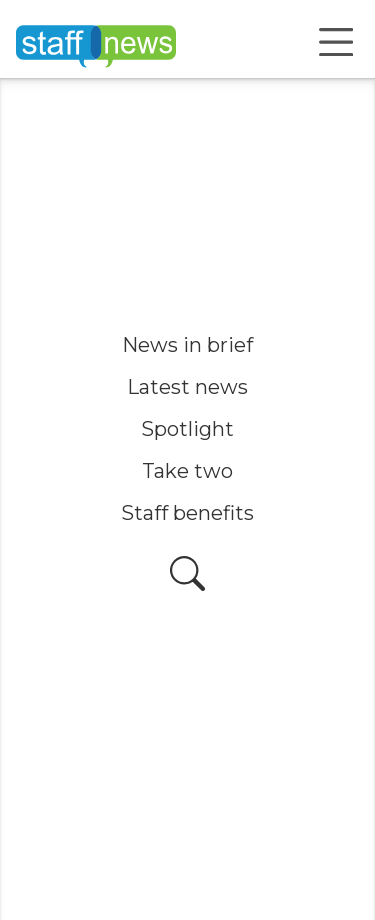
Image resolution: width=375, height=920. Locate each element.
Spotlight (187, 429)
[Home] (96, 42)
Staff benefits (187, 513)
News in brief (187, 345)
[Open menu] (336, 42)
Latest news (187, 387)
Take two (187, 471)
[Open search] (187, 573)
